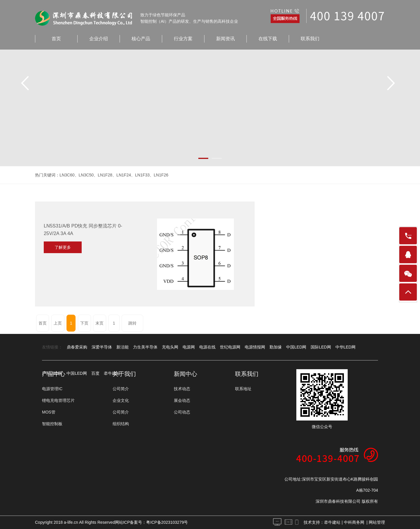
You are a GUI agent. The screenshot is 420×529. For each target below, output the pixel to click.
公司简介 (121, 389)
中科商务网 (354, 522)
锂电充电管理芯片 (58, 400)
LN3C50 (86, 175)
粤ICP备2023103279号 (167, 522)
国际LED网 (321, 347)
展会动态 (182, 400)
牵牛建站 (332, 522)
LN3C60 (67, 175)
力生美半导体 (145, 347)
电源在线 (207, 347)
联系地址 (243, 389)
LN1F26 (161, 175)
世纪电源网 (230, 347)
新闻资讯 (225, 39)
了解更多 (63, 247)
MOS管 (49, 412)
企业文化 (121, 400)
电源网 (189, 347)
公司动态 (182, 412)
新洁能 (123, 347)
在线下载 (268, 39)
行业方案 (183, 39)
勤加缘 (276, 347)
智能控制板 (52, 424)
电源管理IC (52, 389)
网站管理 (377, 522)
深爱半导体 (102, 347)
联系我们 (310, 39)
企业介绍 (99, 39)
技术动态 (182, 389)
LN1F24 (124, 175)
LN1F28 (105, 175)
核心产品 (141, 39)
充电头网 (170, 347)
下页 (84, 323)
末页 (99, 323)
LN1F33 (142, 175)
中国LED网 (296, 347)
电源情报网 (255, 347)
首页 (56, 39)
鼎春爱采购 (77, 347)
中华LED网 (345, 347)
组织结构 (121, 424)
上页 (58, 323)
